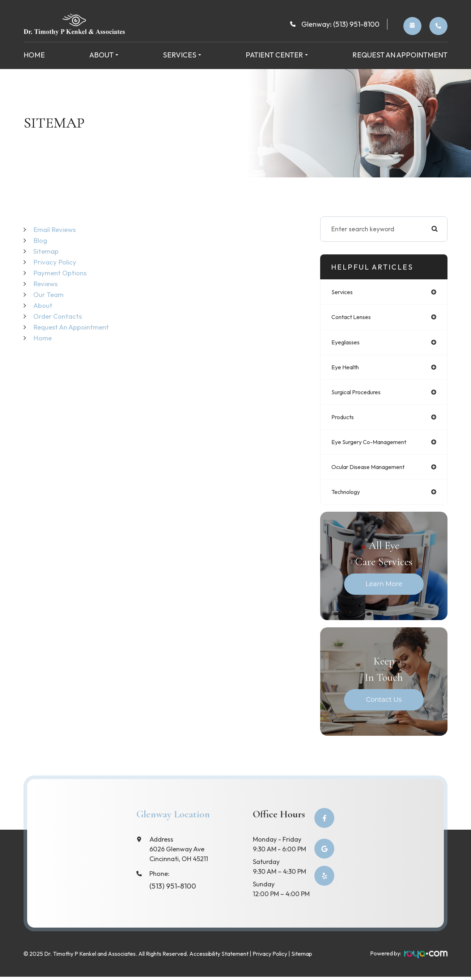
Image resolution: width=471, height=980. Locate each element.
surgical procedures (360, 394)
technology (348, 496)
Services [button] (182, 55)
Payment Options (62, 273)
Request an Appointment (400, 55)
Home (34, 55)
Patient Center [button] (277, 55)
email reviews (56, 229)
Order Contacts (438, 26)
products (344, 420)
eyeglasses (347, 343)
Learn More (384, 589)
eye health (347, 369)
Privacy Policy (56, 262)
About (43, 305)
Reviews (46, 283)
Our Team (49, 294)
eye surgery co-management (374, 445)
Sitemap (47, 251)
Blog (41, 240)
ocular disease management (374, 471)
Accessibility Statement (219, 957)
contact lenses (354, 318)
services (343, 292)
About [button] (104, 55)
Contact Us (384, 704)
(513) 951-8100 (356, 24)
